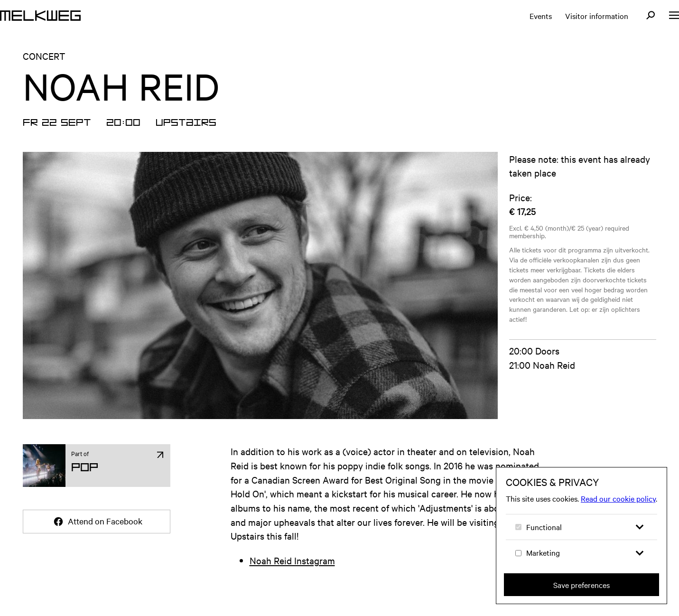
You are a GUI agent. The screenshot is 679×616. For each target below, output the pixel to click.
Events (541, 16)
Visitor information (597, 16)
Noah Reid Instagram (292, 560)
